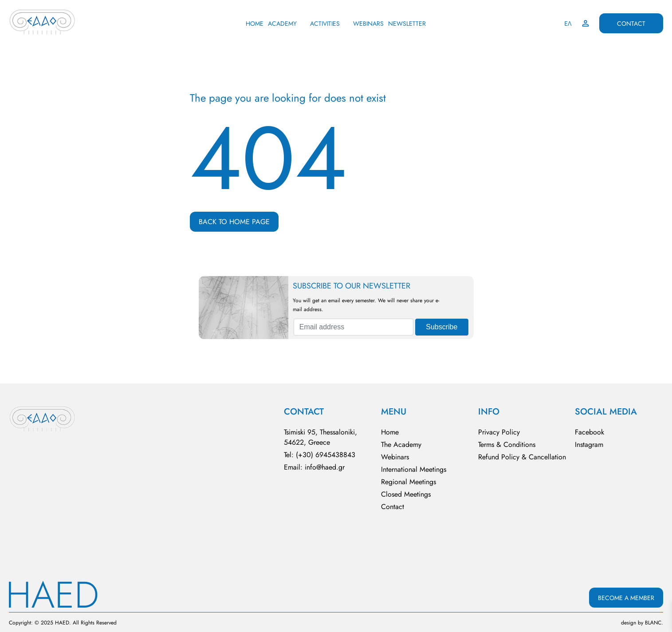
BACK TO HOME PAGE (234, 222)
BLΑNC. (654, 623)
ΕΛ (568, 24)
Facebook (589, 432)
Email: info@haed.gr (314, 467)
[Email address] (354, 327)
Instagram (589, 444)
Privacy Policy (499, 432)
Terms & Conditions (507, 444)
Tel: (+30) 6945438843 (320, 455)
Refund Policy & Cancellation (522, 457)
